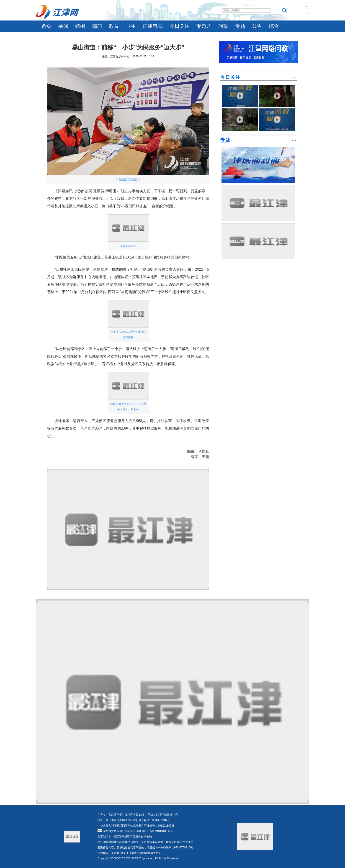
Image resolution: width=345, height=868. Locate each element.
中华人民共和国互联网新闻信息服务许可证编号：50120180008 (136, 826)
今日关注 (180, 26)
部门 (97, 26)
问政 (223, 26)
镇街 (80, 26)
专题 (240, 26)
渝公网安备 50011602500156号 (119, 831)
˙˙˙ (294, 80)
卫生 (131, 26)
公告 (257, 26)
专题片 (204, 26)
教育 (114, 26)
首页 (46, 26)
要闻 (63, 26)
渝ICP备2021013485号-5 (157, 831)
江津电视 (153, 26)
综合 (274, 26)
